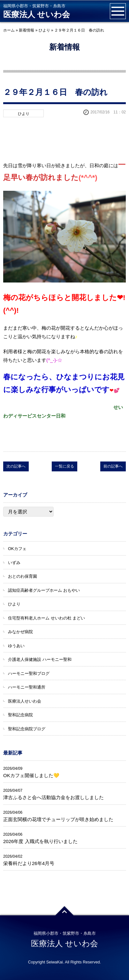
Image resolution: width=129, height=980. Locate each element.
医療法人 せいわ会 (37, 14)
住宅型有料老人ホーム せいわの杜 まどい (46, 618)
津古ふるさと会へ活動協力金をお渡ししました (53, 797)
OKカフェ (17, 549)
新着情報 (27, 30)
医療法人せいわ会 (25, 701)
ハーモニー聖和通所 (27, 687)
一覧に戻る (64, 466)
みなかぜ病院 (20, 632)
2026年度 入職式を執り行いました (40, 841)
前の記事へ (113, 466)
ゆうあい (16, 646)
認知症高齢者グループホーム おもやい (44, 590)
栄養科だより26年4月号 (29, 863)
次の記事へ (16, 466)
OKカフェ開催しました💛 (31, 775)
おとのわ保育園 (23, 576)
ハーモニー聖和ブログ (29, 673)
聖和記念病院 (20, 715)
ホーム (9, 30)
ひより (44, 30)
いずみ (14, 563)
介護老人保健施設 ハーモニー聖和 (40, 659)
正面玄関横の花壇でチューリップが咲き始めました (58, 819)
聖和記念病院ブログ (27, 729)
